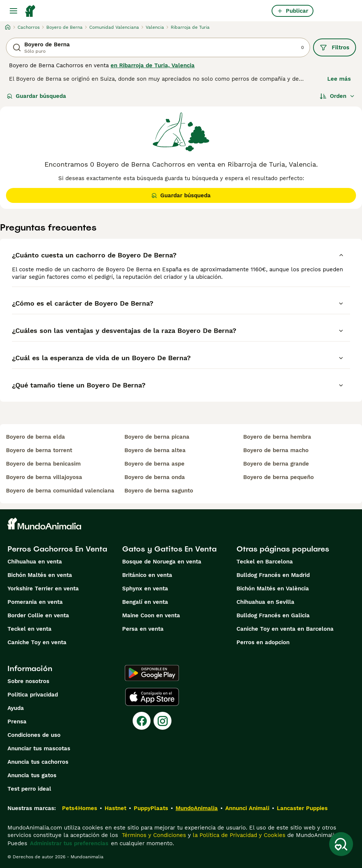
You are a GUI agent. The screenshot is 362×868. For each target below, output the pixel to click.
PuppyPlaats (151, 808)
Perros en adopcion (263, 642)
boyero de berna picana (157, 437)
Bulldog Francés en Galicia (273, 615)
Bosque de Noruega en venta (162, 562)
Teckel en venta (30, 629)
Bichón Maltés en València (273, 589)
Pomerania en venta (35, 602)
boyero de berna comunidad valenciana (60, 491)
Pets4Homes (80, 808)
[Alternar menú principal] (13, 11)
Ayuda (16, 708)
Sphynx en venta (145, 589)
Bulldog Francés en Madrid (273, 575)
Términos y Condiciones (153, 835)
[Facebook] (142, 721)
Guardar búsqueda (36, 96)
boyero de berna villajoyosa (44, 477)
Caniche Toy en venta (37, 642)
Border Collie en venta (38, 615)
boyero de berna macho (276, 450)
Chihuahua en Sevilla (265, 602)
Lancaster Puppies (302, 808)
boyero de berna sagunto (159, 491)
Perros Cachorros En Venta (57, 549)
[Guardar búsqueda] (341, 844)
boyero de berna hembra (277, 437)
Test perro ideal (29, 789)
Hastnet (115, 808)
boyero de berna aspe (154, 464)
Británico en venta (147, 575)
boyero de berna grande (276, 464)
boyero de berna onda (155, 477)
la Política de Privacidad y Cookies (238, 835)
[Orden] (337, 96)
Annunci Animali (247, 808)
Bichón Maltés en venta (40, 575)
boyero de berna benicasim (43, 464)
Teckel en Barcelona (265, 562)
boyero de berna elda (35, 437)
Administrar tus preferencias (69, 843)
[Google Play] (152, 673)
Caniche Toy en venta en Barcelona (285, 629)
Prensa (17, 722)
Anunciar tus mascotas (39, 748)
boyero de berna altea (155, 450)
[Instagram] (163, 721)
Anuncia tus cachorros (38, 762)
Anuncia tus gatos (32, 775)
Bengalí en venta (145, 602)
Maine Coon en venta (151, 615)
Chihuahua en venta (35, 562)
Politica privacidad (33, 695)
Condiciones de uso (34, 735)
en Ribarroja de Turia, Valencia (153, 65)
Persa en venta (143, 629)
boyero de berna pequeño (279, 477)
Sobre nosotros (28, 681)
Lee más (339, 79)
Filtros (335, 47)
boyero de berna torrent (39, 450)
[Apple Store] (152, 697)
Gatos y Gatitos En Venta (169, 549)
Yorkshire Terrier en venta (43, 589)
